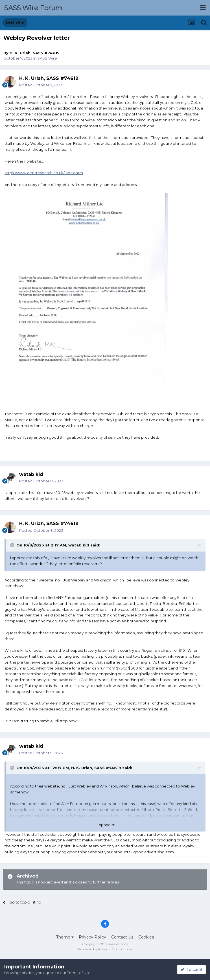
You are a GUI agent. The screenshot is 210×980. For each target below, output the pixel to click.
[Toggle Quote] (13, 545)
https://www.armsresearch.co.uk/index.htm (44, 173)
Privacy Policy (92, 937)
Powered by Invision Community (105, 949)
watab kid (79, 545)
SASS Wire (47, 58)
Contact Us (122, 937)
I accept (192, 970)
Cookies (146, 937)
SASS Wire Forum (33, 8)
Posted (41, 85)
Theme (65, 937)
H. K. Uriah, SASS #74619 (35, 53)
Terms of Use (79, 973)
